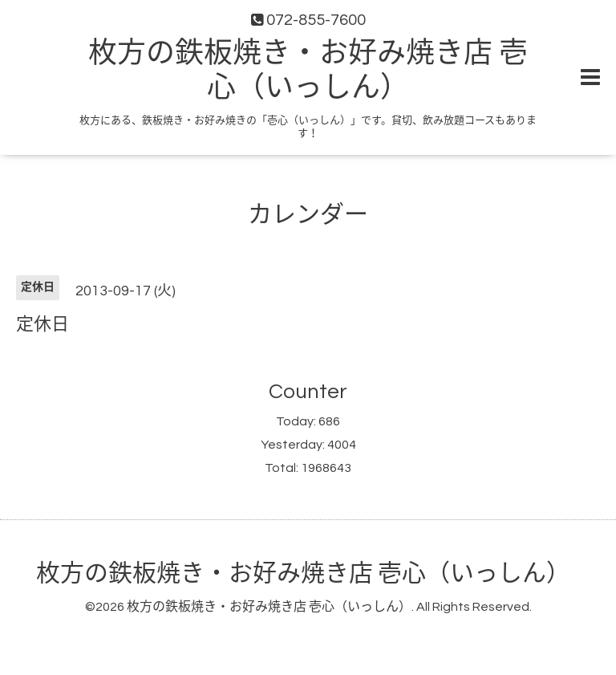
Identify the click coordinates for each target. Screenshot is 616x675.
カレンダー (308, 215)
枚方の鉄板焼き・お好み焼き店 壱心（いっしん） (303, 573)
